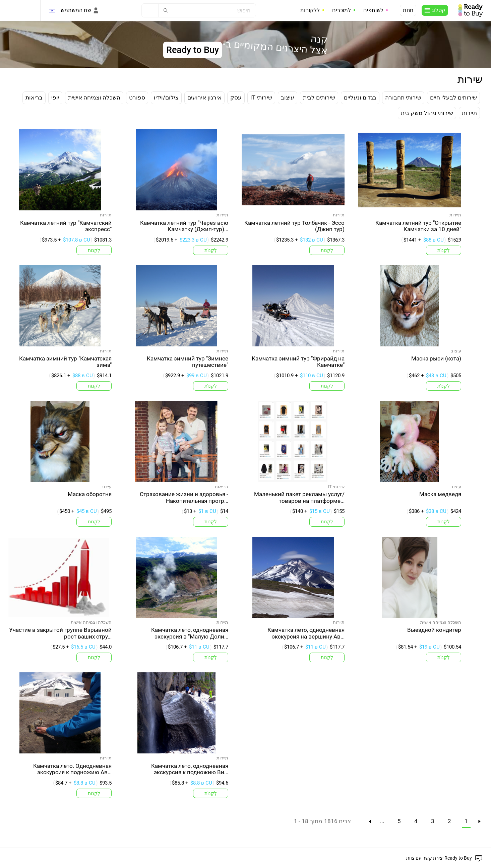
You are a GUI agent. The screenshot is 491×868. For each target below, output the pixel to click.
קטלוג (439, 10)
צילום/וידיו (166, 97)
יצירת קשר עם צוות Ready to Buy (439, 858)
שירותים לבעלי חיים (453, 97)
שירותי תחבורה (403, 97)
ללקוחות (310, 10)
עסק (236, 97)
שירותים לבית (319, 97)
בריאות (34, 97)
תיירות (469, 113)
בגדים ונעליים (360, 97)
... (382, 821)
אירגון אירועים (204, 97)
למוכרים (342, 10)
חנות (408, 10)
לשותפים (373, 10)
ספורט (137, 97)
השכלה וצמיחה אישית (94, 97)
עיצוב (288, 97)
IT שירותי (261, 97)
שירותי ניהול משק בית (427, 113)
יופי (55, 97)
